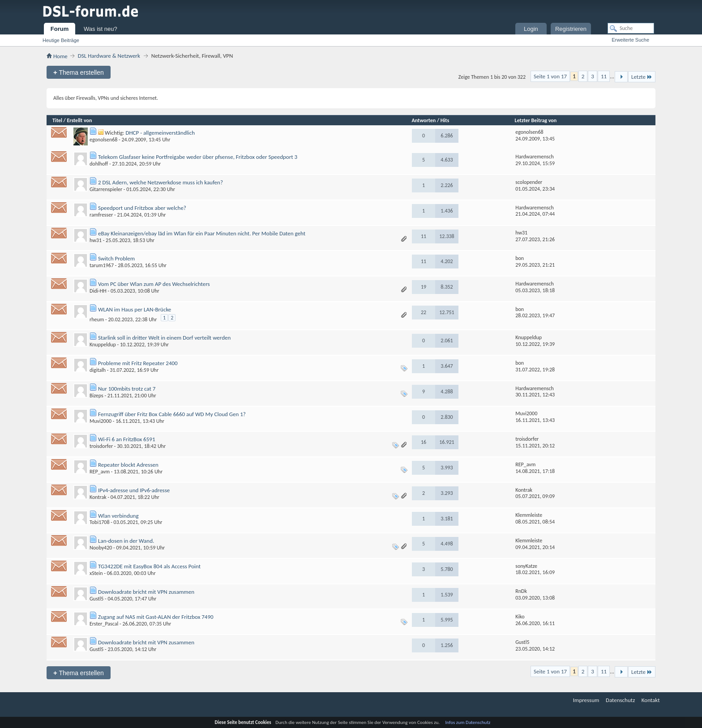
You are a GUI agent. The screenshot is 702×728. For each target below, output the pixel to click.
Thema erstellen (79, 72)
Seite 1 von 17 (550, 76)
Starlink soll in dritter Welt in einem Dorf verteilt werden (164, 338)
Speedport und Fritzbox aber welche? (142, 208)
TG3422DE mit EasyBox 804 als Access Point (149, 566)
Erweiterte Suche (630, 40)
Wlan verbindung (118, 516)
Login (531, 29)
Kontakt (651, 700)
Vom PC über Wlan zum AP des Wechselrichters (154, 284)
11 (604, 76)
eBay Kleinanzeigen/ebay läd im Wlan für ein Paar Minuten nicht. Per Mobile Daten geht (202, 233)
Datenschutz (620, 700)
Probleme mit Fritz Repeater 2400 (138, 363)
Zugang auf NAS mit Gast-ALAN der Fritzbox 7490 (156, 617)
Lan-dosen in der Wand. (126, 541)
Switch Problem (116, 258)
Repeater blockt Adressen (128, 465)
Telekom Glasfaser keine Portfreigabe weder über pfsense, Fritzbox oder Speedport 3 (198, 157)
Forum (60, 29)
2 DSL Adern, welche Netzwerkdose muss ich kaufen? (161, 182)
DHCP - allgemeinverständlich (160, 133)
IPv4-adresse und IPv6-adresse (134, 490)
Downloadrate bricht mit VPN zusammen (146, 592)
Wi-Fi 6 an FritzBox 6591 (127, 439)
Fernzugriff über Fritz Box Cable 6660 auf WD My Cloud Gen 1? (172, 414)
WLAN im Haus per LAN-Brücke (135, 309)
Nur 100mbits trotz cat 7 (127, 389)
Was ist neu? (101, 29)
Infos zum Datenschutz (468, 722)
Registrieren (571, 29)
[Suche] (631, 28)
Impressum (586, 700)
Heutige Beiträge (61, 40)
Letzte (642, 77)
